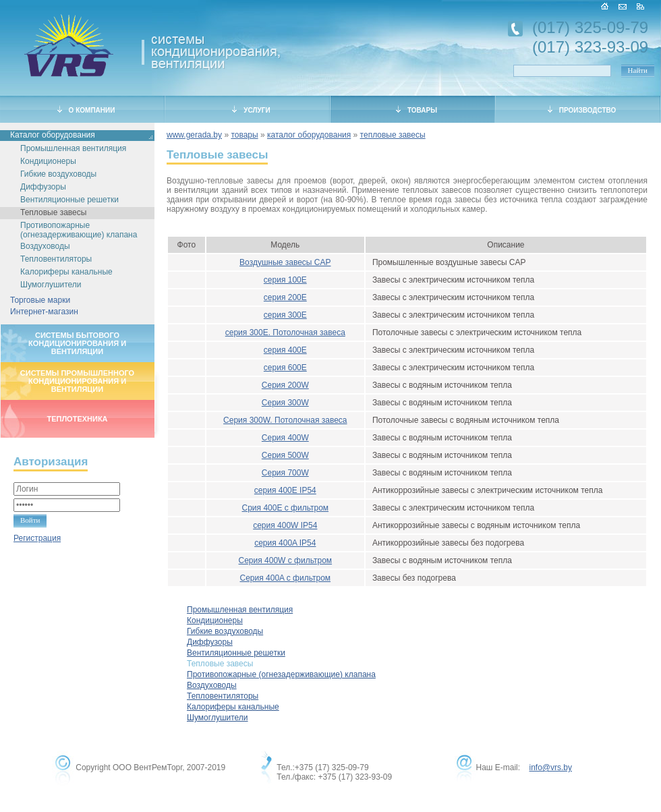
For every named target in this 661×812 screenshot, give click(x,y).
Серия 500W (285, 455)
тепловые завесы (393, 135)
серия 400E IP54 (285, 490)
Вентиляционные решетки (69, 200)
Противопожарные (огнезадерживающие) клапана (79, 230)
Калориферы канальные (66, 272)
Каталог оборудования (53, 135)
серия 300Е (285, 315)
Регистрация (37, 538)
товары (244, 135)
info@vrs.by (550, 767)
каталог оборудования (309, 135)
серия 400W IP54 (285, 525)
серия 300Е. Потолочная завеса (285, 332)
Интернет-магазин (44, 312)
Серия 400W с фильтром (286, 560)
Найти (638, 70)
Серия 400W (285, 438)
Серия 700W (285, 473)
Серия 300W (285, 403)
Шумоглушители (51, 285)
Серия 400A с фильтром (286, 578)
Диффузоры (43, 187)
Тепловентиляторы (56, 259)
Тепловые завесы (53, 212)
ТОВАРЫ (416, 110)
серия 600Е (285, 368)
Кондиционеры (48, 161)
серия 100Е (285, 280)
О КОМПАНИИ (86, 110)
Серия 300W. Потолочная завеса (285, 420)
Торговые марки (40, 300)
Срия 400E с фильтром (286, 508)
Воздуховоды (45, 246)
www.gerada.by (194, 135)
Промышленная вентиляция (73, 148)
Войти (30, 520)
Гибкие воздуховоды (58, 174)
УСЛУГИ (251, 110)
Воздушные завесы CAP (285, 262)
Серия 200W (285, 385)
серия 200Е (285, 297)
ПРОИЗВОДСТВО (582, 110)
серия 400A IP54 (285, 543)
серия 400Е (285, 350)
